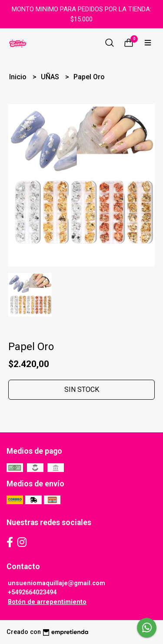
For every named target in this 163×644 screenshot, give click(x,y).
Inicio (19, 77)
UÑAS (51, 77)
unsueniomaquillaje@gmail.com (57, 583)
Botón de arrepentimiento (47, 602)
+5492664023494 (32, 592)
